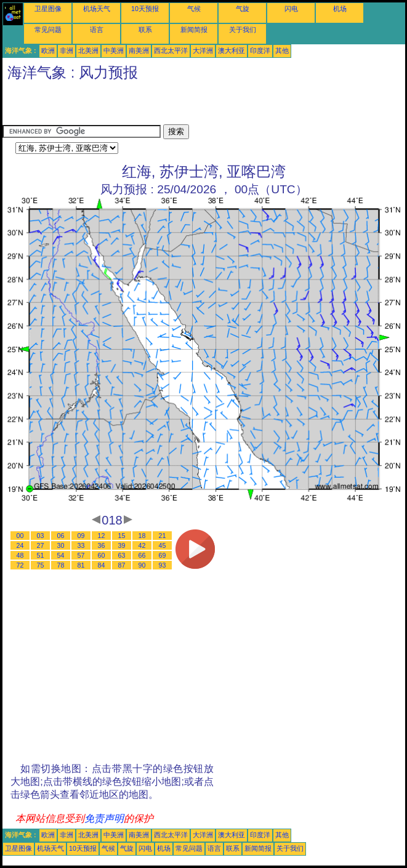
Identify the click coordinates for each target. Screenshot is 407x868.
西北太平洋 (171, 50)
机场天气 (97, 9)
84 (102, 565)
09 (81, 536)
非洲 (66, 50)
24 (20, 545)
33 (81, 545)
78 (61, 565)
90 (142, 565)
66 (142, 555)
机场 (340, 9)
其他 (282, 50)
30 (61, 545)
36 (102, 545)
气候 (194, 9)
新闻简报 (194, 30)
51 (41, 555)
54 (61, 555)
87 (122, 565)
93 (163, 565)
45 (163, 545)
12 (102, 536)
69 (163, 555)
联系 (145, 30)
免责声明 (104, 818)
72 (20, 565)
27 (41, 545)
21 (163, 536)
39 (122, 545)
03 (41, 536)
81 (81, 565)
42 (142, 545)
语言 (97, 30)
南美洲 (139, 50)
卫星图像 (48, 9)
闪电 (291, 9)
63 (122, 555)
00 (20, 536)
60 (102, 555)
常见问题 (48, 30)
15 (122, 536)
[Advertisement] (147, 106)
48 (20, 555)
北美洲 (88, 50)
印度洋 (260, 50)
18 (142, 536)
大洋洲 (203, 50)
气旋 (243, 9)
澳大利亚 (232, 50)
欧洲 (48, 50)
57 (81, 555)
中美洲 (114, 50)
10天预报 (145, 9)
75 (41, 565)
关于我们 (243, 30)
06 (61, 536)
